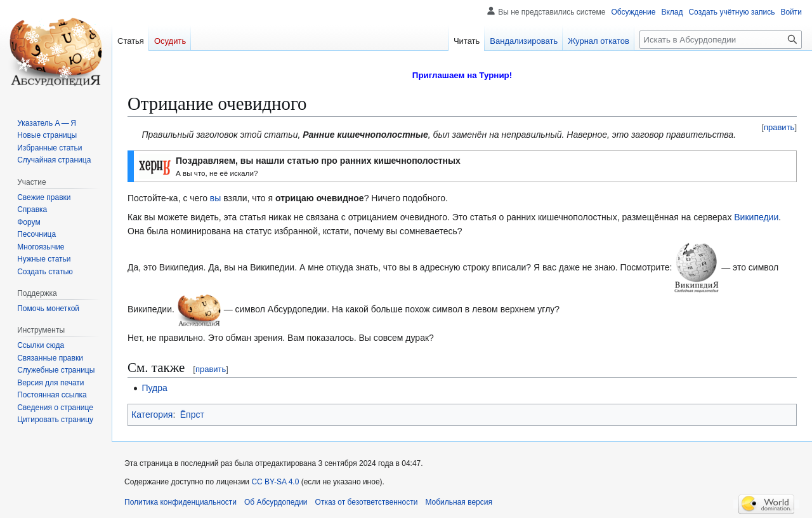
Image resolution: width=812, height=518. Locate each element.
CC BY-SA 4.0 (275, 482)
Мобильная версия (459, 502)
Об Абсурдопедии (276, 502)
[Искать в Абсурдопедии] (721, 40)
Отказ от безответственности (367, 502)
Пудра (154, 388)
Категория (152, 415)
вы (216, 198)
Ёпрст (192, 415)
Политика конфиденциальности (180, 502)
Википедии (756, 217)
